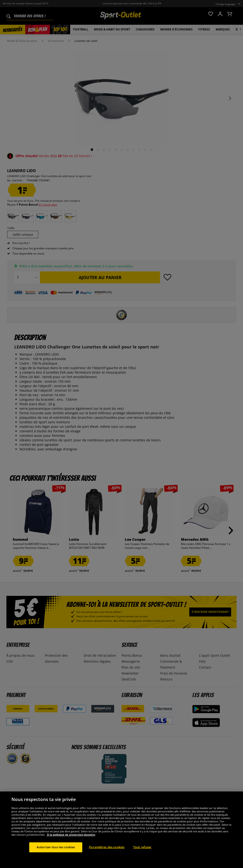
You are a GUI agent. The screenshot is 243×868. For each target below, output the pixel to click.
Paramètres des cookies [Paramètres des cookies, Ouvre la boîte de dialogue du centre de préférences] (107, 854)
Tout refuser (142, 854)
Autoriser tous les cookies (56, 854)
